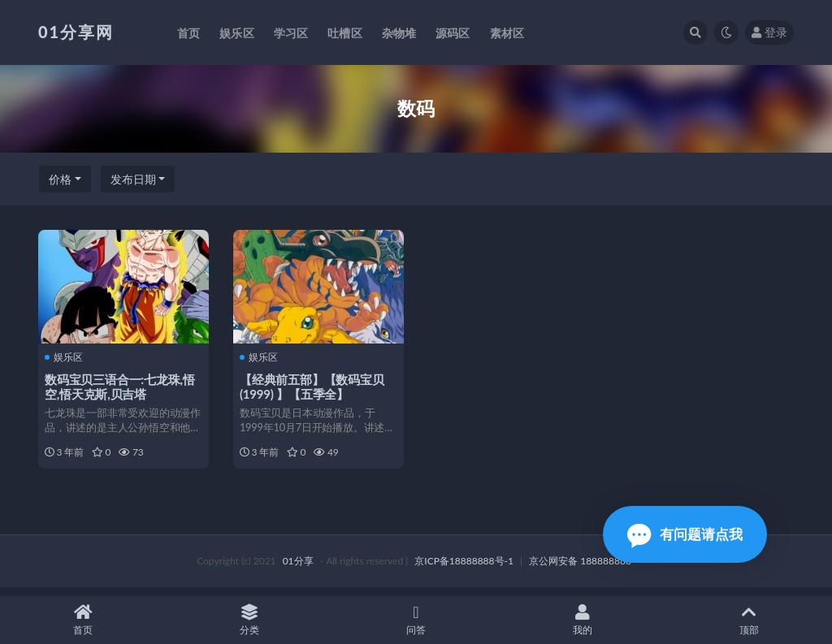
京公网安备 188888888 (580, 569)
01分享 (298, 569)
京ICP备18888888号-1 (464, 569)
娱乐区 (65, 357)
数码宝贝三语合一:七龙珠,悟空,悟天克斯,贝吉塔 (121, 386)
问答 (416, 620)
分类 (250, 620)
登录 (769, 32)
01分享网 (76, 32)
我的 (582, 620)
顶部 (749, 620)
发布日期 (133, 179)
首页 (83, 620)
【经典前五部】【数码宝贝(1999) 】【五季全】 (314, 386)
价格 (60, 179)
